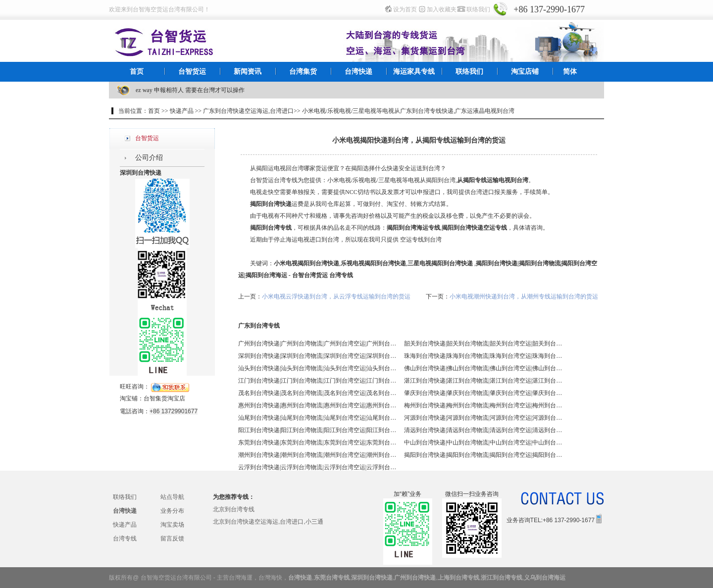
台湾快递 (358, 72)
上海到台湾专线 (458, 578)
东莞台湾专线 (332, 578)
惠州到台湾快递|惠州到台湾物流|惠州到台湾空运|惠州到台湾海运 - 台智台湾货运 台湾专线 (317, 405)
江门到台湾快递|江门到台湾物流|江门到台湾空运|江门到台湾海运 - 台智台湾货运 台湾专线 (317, 381)
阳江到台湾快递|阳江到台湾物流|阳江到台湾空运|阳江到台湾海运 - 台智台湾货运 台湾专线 (317, 430)
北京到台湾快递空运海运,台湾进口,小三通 (268, 522)
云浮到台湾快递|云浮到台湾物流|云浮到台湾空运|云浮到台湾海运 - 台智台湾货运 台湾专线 (317, 467)
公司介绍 (149, 158)
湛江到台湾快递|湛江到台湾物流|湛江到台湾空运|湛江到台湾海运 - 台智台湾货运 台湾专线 (483, 381)
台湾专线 (125, 539)
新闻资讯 (248, 72)
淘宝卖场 (172, 525)
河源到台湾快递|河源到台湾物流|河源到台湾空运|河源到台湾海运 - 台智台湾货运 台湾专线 (483, 418)
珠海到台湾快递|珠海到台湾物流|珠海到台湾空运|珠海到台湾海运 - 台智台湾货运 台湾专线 (483, 356)
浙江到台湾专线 (502, 578)
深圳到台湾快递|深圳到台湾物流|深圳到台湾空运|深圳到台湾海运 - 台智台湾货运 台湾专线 (317, 356)
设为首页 (405, 9)
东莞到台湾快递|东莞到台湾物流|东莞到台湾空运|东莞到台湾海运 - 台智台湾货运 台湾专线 (317, 442)
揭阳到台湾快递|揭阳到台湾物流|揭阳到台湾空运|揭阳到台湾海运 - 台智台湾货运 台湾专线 (483, 455)
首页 (137, 72)
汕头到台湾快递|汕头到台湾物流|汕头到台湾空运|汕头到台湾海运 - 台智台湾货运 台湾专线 (317, 368)
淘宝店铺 (525, 72)
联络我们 (478, 9)
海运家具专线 (414, 72)
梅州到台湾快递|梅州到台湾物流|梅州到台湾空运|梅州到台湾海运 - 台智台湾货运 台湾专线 (483, 405)
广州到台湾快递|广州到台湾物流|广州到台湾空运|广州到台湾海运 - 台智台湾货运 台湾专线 (317, 343)
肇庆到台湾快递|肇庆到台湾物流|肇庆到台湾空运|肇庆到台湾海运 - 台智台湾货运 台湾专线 (483, 393)
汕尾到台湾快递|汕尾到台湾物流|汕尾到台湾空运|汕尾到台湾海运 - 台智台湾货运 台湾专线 (317, 418)
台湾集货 (303, 72)
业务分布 (172, 511)
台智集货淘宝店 (164, 398)
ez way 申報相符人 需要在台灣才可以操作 (190, 90)
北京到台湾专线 (234, 509)
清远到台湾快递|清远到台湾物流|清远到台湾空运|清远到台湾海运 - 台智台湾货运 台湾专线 (483, 430)
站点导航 (172, 497)
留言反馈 (172, 539)
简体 (570, 72)
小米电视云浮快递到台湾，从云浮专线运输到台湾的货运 (336, 296)
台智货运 (192, 72)
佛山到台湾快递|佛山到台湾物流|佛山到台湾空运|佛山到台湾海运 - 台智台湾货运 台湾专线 (483, 368)
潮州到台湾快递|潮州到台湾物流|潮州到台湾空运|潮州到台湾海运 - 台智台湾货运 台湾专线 (317, 455)
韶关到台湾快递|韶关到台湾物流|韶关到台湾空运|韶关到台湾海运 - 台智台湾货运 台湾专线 (483, 343)
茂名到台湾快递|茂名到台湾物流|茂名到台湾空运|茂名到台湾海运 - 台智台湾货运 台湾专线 (317, 393)
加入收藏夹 (442, 9)
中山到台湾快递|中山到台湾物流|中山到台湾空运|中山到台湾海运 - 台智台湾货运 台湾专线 (483, 442)
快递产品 (125, 525)
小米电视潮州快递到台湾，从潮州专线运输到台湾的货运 (524, 296)
